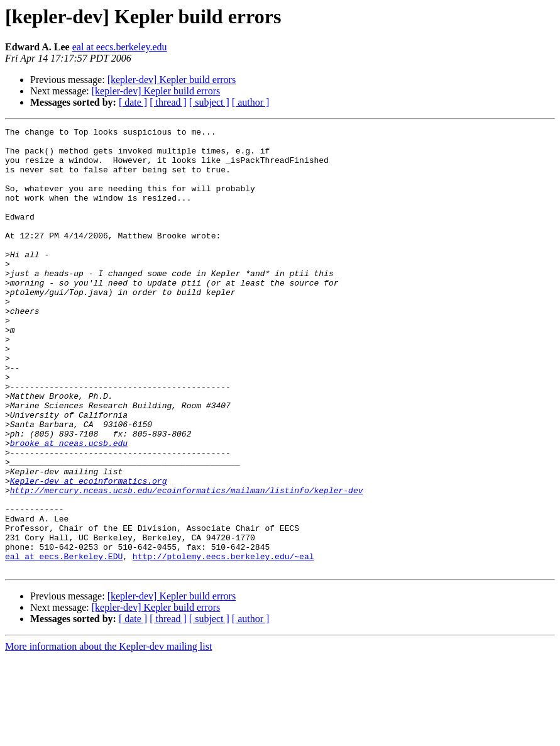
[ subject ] (209, 102)
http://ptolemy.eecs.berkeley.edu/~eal (223, 643)
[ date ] (133, 102)
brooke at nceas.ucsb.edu (69, 507)
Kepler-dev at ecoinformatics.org (89, 552)
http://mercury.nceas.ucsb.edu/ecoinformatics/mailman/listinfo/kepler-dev (187, 564)
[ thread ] (168, 102)
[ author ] (251, 102)
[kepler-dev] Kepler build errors (172, 80)
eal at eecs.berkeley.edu (120, 47)
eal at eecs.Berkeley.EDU (64, 643)
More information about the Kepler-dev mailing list (108, 735)
